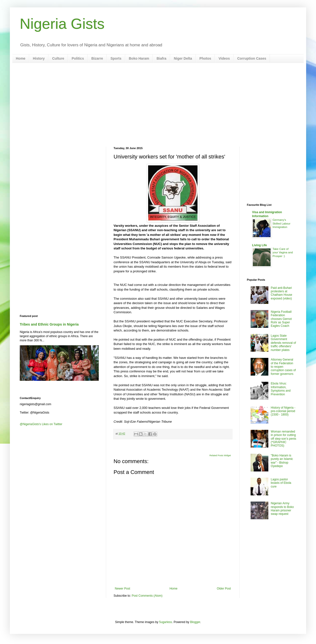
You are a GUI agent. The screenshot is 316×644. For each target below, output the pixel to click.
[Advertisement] (158, 105)
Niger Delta (183, 58)
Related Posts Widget (220, 455)
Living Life (259, 245)
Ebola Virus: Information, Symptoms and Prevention (281, 389)
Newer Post (122, 589)
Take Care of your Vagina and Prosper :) (283, 253)
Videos (224, 58)
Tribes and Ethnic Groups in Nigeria (49, 324)
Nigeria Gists (62, 24)
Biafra (161, 58)
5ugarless (166, 622)
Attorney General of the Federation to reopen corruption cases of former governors (283, 367)
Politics (78, 58)
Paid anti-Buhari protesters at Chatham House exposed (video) (282, 293)
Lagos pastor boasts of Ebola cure (281, 483)
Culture (58, 58)
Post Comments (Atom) (147, 596)
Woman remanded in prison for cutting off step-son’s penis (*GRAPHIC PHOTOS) (284, 439)
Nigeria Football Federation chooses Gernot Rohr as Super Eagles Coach (281, 319)
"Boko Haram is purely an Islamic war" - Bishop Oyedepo (282, 461)
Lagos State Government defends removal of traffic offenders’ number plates (283, 343)
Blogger (195, 622)
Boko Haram (139, 58)
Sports (116, 58)
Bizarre (97, 58)
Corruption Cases (252, 58)
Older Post (224, 589)
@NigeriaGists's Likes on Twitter (41, 424)
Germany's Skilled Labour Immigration (281, 224)
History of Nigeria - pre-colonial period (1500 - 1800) (283, 411)
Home (21, 58)
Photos (205, 58)
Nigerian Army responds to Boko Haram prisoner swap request (282, 509)
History (39, 58)
